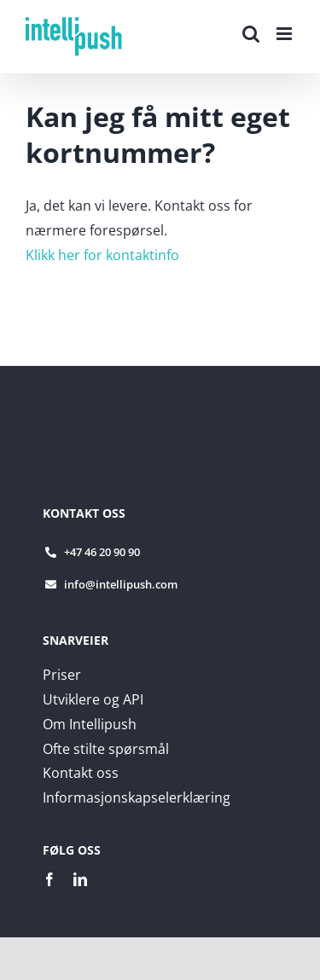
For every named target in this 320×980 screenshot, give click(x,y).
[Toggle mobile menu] (285, 34)
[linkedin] (80, 879)
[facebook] (49, 879)
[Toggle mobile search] (251, 34)
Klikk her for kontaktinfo (102, 255)
